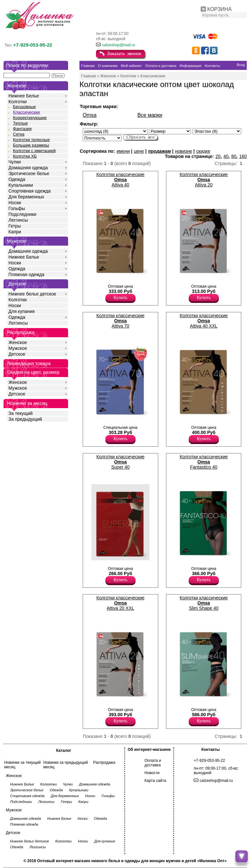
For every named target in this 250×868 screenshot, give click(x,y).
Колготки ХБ (25, 156)
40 (226, 156)
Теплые (20, 123)
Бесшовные (24, 107)
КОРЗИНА (219, 9)
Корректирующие (30, 118)
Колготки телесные (31, 140)
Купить (120, 298)
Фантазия (22, 129)
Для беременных (26, 197)
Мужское (18, 348)
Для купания (22, 311)
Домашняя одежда (28, 168)
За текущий (21, 413)
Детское (18, 284)
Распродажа (104, 762)
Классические (26, 112)
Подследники (22, 214)
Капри (15, 232)
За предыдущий (25, 419)
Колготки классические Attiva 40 (120, 180)
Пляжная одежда (26, 274)
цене (139, 151)
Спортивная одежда (30, 191)
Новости (152, 773)
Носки (15, 203)
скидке (203, 151)
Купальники (21, 185)
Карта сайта (155, 781)
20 (218, 156)
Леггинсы (18, 220)
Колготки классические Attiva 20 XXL (120, 603)
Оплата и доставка (153, 763)
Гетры (15, 226)
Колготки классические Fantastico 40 (204, 462)
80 (234, 156)
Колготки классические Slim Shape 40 (204, 603)
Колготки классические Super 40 (120, 462)
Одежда (17, 179)
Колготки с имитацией (34, 151)
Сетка (19, 134)
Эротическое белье (29, 173)
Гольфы (17, 208)
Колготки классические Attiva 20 (204, 180)
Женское (18, 342)
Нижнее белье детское (32, 294)
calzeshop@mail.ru (119, 45)
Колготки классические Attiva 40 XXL (204, 321)
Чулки (15, 162)
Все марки (150, 115)
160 (243, 156)
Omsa (90, 115)
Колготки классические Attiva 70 (120, 321)
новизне (184, 151)
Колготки (18, 102)
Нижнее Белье (24, 96)
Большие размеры (31, 145)
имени (123, 151)
